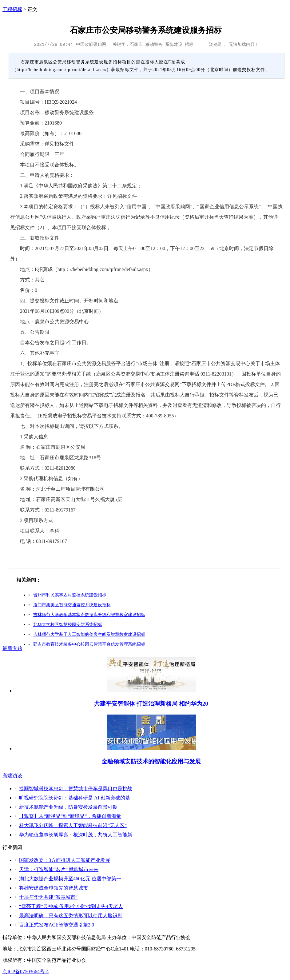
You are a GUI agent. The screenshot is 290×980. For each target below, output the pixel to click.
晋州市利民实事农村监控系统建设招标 (70, 595)
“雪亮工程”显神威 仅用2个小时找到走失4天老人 (71, 906)
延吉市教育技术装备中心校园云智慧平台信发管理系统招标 (89, 644)
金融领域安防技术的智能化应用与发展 (151, 761)
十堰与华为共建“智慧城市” (48, 897)
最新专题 (12, 648)
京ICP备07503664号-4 (26, 972)
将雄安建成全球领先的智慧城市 (54, 888)
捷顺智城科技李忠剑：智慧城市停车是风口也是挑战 (76, 789)
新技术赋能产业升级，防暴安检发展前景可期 (68, 807)
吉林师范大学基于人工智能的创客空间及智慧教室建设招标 (89, 634)
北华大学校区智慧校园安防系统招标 (68, 625)
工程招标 (12, 9)
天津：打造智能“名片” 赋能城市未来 (59, 869)
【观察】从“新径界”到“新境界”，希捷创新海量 (70, 816)
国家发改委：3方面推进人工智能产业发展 (65, 860)
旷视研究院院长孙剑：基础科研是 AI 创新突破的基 (75, 798)
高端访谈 (12, 776)
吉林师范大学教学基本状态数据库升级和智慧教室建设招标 (89, 615)
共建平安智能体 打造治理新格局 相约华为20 (151, 704)
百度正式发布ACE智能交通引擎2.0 (57, 925)
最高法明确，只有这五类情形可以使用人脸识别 (71, 916)
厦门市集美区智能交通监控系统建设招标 (72, 605)
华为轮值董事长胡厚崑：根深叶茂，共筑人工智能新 (76, 835)
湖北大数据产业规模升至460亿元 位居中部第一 (70, 879)
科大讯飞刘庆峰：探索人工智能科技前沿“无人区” (73, 825)
